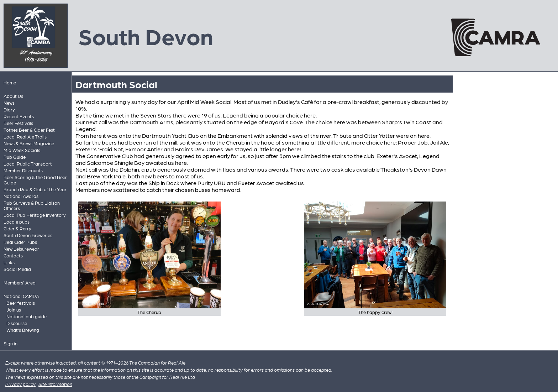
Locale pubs (17, 222)
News (9, 103)
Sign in (10, 343)
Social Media (17, 269)
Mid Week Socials (22, 150)
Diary (9, 109)
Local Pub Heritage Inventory (35, 215)
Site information (55, 384)
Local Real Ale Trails (25, 137)
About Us (13, 96)
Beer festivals (21, 303)
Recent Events (19, 116)
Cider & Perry (17, 228)
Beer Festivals (18, 123)
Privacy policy (20, 384)
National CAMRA (21, 296)
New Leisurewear (21, 249)
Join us (14, 310)
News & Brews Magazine (29, 143)
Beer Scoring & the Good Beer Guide (35, 180)
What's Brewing (23, 330)
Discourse (17, 323)
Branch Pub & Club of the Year (35, 189)
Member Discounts (23, 170)
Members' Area (20, 283)
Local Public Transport (28, 164)
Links (9, 262)
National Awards (21, 196)
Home (10, 82)
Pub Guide (15, 157)
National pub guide (27, 316)
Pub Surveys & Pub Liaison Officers (32, 205)
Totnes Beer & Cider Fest (29, 130)
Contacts (13, 255)
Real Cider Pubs (20, 242)
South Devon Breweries (28, 235)
